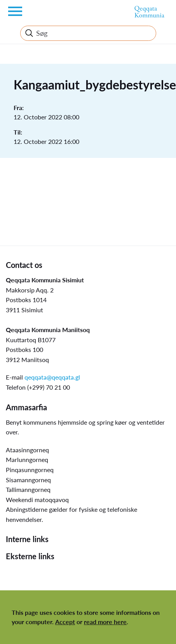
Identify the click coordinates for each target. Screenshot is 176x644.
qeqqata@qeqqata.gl (52, 377)
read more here (105, 622)
